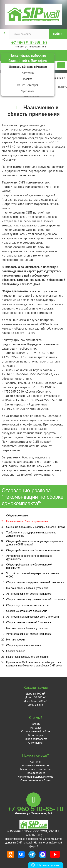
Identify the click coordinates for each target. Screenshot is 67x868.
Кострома (28, 73)
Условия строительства (35, 765)
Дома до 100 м (35, 693)
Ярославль (28, 91)
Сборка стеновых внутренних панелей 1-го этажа (36, 599)
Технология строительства (35, 769)
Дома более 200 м (36, 701)
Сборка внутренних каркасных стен (27, 605)
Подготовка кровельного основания (27, 657)
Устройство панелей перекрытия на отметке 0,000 (33, 575)
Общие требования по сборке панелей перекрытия (29, 566)
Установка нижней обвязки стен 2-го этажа (33, 616)
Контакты (35, 761)
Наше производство (36, 739)
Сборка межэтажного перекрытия (27, 611)
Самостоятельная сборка (36, 780)
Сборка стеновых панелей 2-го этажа (29, 622)
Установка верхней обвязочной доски (29, 594)
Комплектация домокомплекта (36, 777)
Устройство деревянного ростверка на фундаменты (29, 557)
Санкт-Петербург (28, 85)
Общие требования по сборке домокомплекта (33, 550)
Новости (35, 724)
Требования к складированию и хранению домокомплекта (31, 534)
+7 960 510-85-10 (29, 43)
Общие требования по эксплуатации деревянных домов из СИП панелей (35, 543)
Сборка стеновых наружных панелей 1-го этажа (35, 582)
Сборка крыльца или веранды (24, 645)
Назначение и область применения (27, 521)
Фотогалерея (36, 735)
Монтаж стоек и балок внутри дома (27, 588)
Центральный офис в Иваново (28, 67)
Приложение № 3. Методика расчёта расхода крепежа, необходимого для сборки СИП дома (34, 664)
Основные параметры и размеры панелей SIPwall (36, 527)
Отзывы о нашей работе (36, 731)
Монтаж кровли (15, 639)
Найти (58, 34)
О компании (35, 743)
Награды (36, 727)
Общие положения (17, 515)
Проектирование (36, 773)
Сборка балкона (16, 651)
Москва (28, 79)
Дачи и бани (36, 705)
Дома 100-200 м (36, 697)
